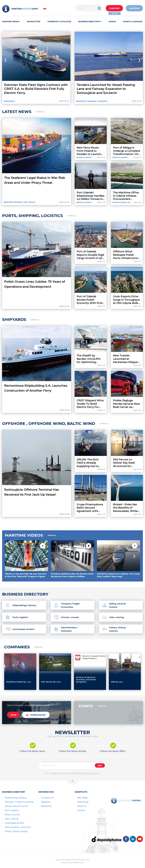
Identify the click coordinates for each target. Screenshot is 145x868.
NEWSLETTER (34, 21)
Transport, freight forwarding (19, 802)
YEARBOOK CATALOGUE (59, 21)
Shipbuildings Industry (16, 798)
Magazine (46, 802)
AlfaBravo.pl (79, 862)
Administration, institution (18, 827)
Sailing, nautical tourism (17, 806)
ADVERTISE (134, 8)
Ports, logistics (12, 810)
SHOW (13, 715)
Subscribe (114, 8)
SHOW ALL (40, 112)
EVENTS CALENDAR (133, 21)
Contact (81, 810)
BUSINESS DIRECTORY (90, 21)
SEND (100, 766)
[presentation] (4, 59)
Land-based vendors (15, 823)
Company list (48, 798)
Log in (115, 13)
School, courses (12, 815)
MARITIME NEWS (11, 21)
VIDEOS (112, 21)
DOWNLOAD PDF (36, 715)
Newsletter (46, 806)
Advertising (83, 802)
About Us (82, 806)
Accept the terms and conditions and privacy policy (75, 773)
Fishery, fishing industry (16, 831)
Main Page (82, 798)
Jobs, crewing (11, 819)
